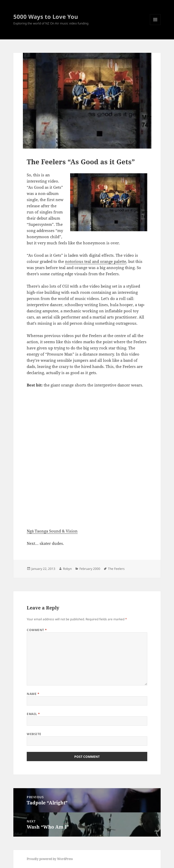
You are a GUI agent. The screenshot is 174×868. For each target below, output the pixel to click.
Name (33, 694)
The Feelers (116, 569)
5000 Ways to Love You (46, 16)
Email (33, 714)
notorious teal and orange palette (96, 261)
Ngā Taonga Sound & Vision (52, 531)
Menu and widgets (155, 25)
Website (34, 734)
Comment (37, 630)
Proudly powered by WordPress (50, 859)
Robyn (67, 569)
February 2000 (90, 569)
